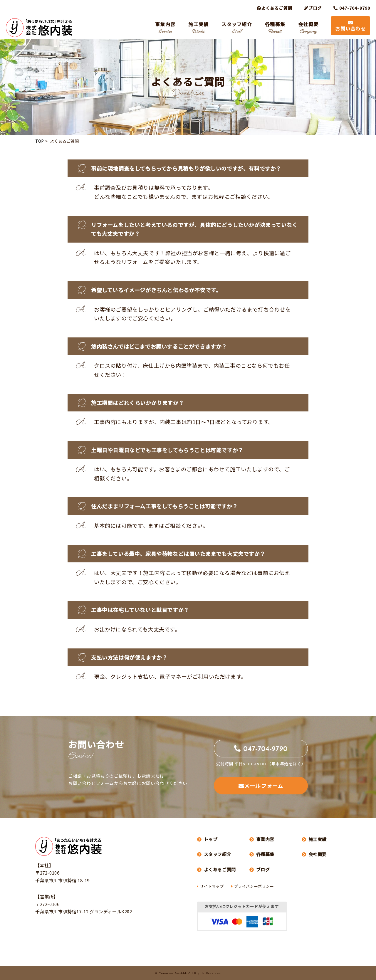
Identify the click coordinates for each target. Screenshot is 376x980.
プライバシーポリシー (254, 886)
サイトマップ (212, 886)
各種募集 (275, 27)
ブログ (313, 8)
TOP (40, 141)
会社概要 (308, 27)
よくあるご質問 (216, 869)
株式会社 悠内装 (39, 28)
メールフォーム (261, 786)
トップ (207, 839)
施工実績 (198, 27)
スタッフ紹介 (237, 27)
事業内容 (165, 27)
